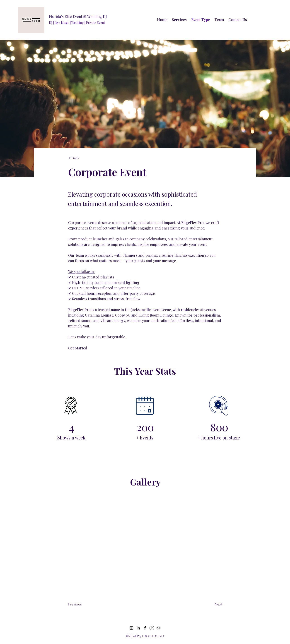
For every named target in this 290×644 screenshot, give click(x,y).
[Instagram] (131, 628)
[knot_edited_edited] (159, 628)
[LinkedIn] (138, 628)
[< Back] (83, 158)
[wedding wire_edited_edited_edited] (152, 628)
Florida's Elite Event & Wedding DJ (78, 16)
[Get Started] (88, 348)
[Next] (207, 605)
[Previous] (87, 605)
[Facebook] (145, 628)
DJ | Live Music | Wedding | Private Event (77, 23)
